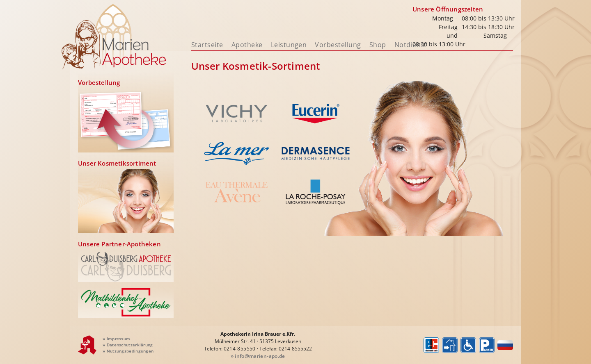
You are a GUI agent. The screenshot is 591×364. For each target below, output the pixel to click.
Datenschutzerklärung (128, 345)
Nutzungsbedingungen (128, 351)
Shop (378, 45)
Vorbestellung (338, 45)
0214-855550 (240, 349)
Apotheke (247, 45)
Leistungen (289, 45)
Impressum (116, 339)
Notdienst (411, 45)
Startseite (207, 45)
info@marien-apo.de (258, 356)
